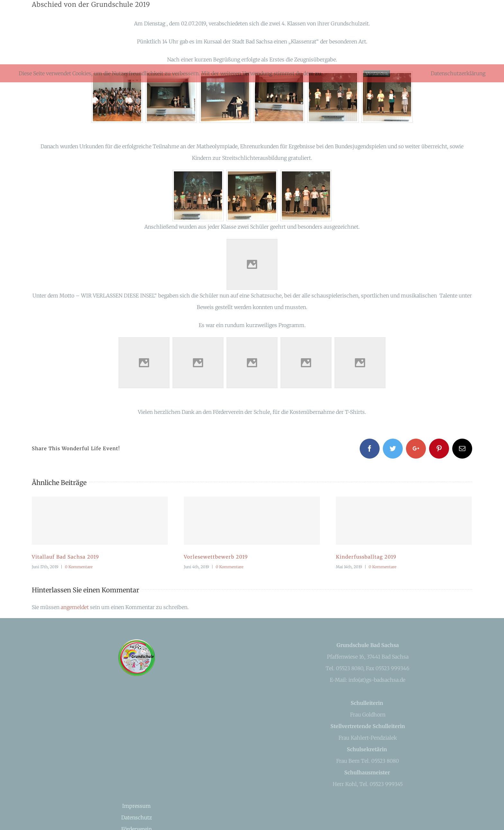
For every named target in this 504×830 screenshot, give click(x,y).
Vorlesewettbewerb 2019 (216, 557)
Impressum (136, 806)
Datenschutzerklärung (458, 73)
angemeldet (75, 607)
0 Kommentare (79, 567)
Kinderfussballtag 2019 (366, 557)
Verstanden (377, 73)
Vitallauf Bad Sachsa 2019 (65, 557)
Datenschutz (137, 817)
